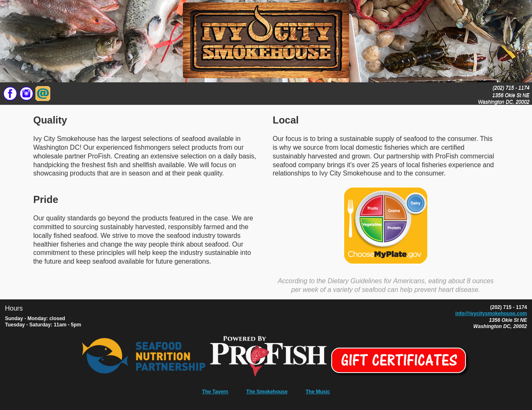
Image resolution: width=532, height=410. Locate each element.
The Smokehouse (267, 392)
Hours (14, 308)
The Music (318, 392)
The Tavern (215, 392)
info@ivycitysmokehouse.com (491, 314)
